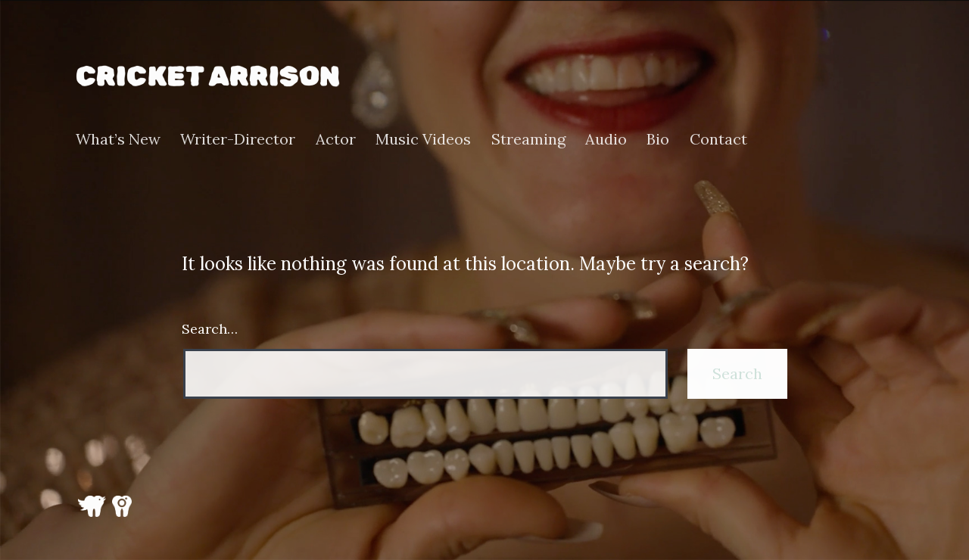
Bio (658, 139)
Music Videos (423, 139)
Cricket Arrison (208, 76)
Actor (336, 139)
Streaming (528, 139)
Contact (718, 139)
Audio (606, 139)
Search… (210, 329)
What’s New (118, 139)
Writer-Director (238, 139)
